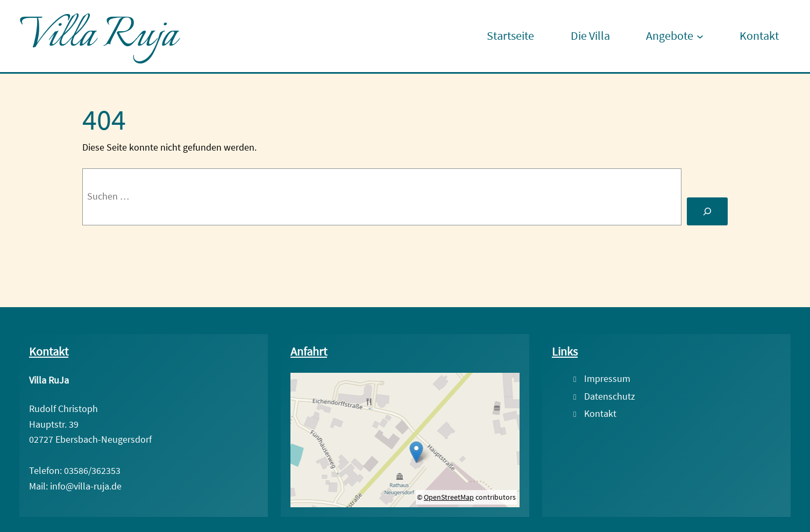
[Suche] (707, 211)
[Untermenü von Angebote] (700, 36)
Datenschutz (610, 396)
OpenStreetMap (449, 496)
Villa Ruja (98, 36)
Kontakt (600, 413)
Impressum (607, 378)
